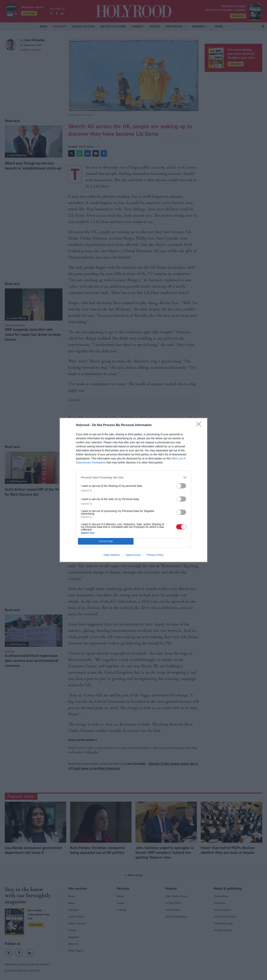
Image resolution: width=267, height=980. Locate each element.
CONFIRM (106, 541)
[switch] (181, 486)
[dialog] (133, 490)
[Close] (200, 425)
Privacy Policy (155, 555)
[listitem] (133, 477)
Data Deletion (112, 555)
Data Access (133, 555)
